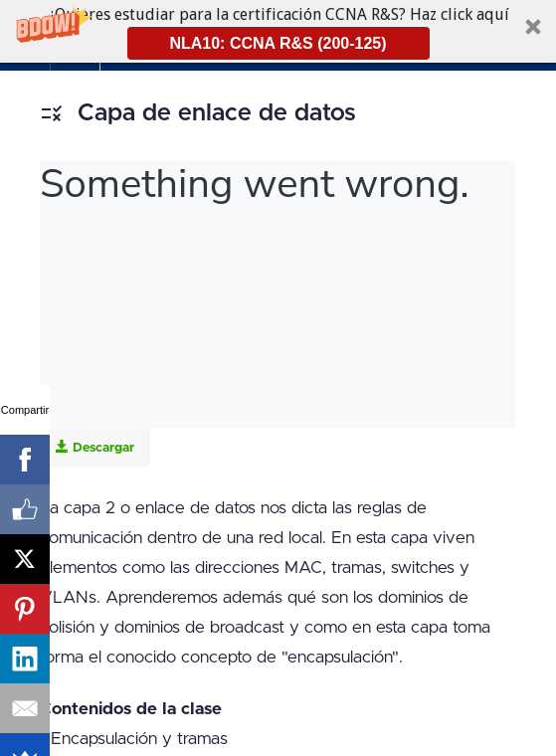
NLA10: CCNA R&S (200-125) (278, 43)
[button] (278, 31)
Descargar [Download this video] (95, 447)
